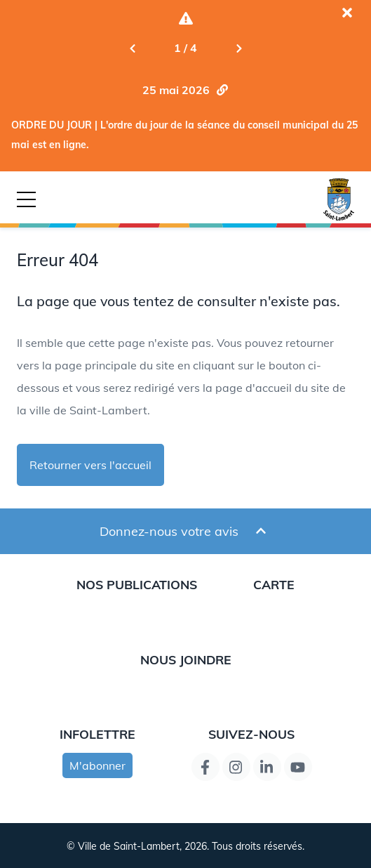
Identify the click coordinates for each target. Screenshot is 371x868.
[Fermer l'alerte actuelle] (347, 13)
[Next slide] (239, 48)
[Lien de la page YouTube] (298, 767)
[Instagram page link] (236, 767)
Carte (274, 584)
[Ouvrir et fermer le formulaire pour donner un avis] (261, 531)
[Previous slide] (133, 48)
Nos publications (137, 584)
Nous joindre (186, 659)
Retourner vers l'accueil (90, 465)
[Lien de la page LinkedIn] (267, 767)
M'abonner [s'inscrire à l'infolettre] (97, 765)
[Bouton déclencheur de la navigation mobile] (26, 199)
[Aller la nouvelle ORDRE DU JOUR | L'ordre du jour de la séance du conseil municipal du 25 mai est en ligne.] (186, 90)
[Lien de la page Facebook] (205, 767)
